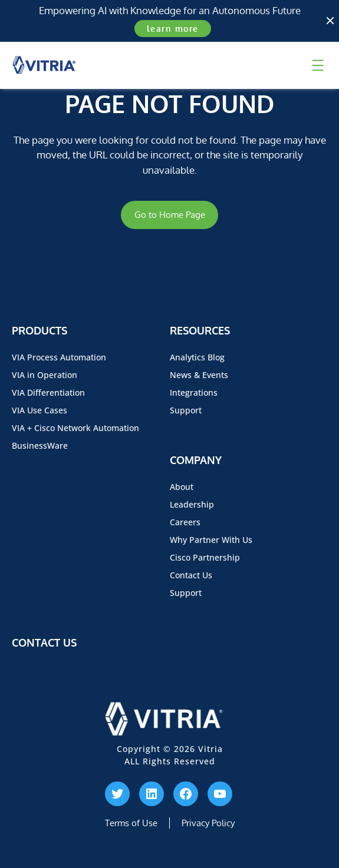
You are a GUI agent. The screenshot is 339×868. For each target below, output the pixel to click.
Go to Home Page (170, 215)
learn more (173, 29)
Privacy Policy (208, 823)
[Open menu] (318, 65)
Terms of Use (131, 823)
